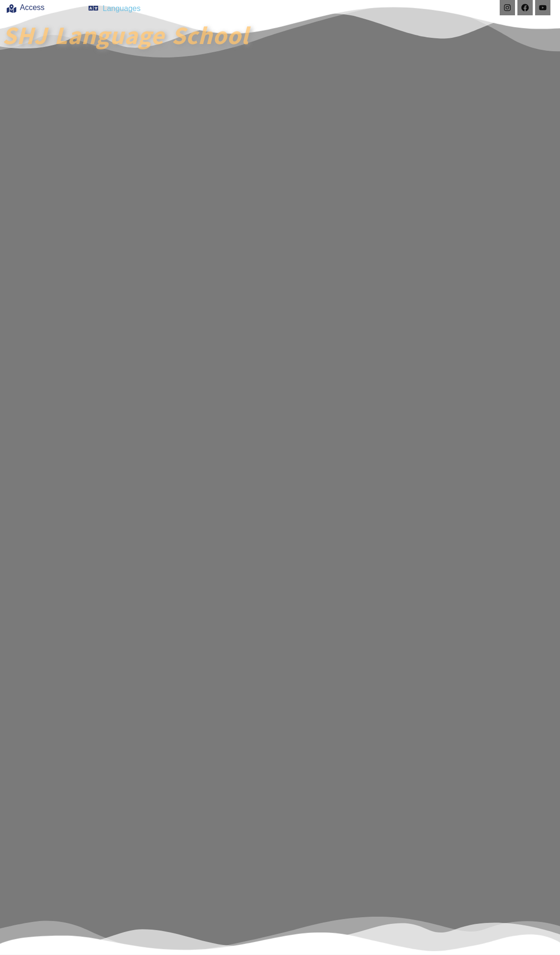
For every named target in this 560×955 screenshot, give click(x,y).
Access (33, 7)
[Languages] (93, 8)
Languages (122, 8)
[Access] (11, 9)
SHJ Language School (126, 34)
